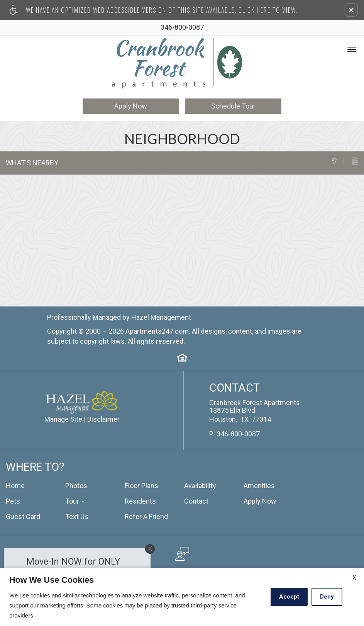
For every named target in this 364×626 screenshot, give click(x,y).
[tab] (337, 160)
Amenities (259, 485)
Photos (76, 485)
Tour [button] (75, 500)
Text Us (77, 516)
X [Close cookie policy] (354, 578)
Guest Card (23, 516)
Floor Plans (141, 485)
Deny (327, 597)
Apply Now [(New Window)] (260, 500)
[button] (351, 10)
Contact (196, 500)
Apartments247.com (157, 330)
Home (15, 485)
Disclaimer (103, 418)
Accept (289, 597)
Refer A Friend (146, 516)
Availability (200, 485)
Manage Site (63, 418)
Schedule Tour (233, 105)
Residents (140, 500)
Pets (13, 500)
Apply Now (131, 105)
